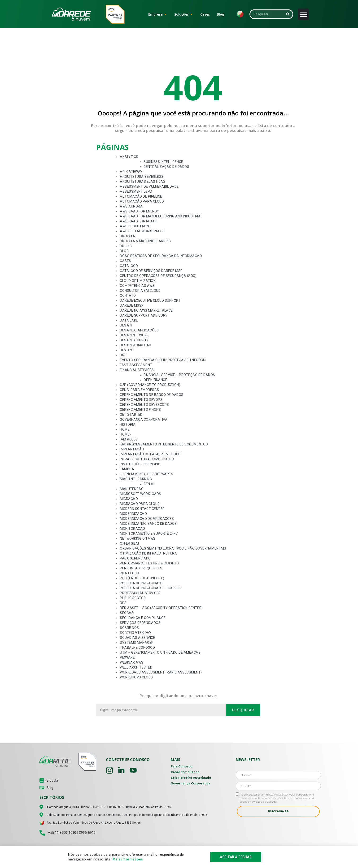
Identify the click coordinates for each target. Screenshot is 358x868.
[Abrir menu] (303, 14)
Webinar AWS (132, 662)
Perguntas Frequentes (141, 568)
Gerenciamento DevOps (141, 400)
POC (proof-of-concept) (142, 578)
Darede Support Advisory (144, 315)
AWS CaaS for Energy (140, 211)
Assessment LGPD (136, 191)
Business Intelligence (163, 162)
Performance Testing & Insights (149, 563)
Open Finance (155, 380)
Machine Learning (136, 479)
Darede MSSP (132, 305)
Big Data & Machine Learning (145, 241)
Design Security (134, 340)
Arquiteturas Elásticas (143, 182)
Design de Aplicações (139, 330)
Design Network (134, 335)
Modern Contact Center (142, 509)
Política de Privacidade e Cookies (150, 588)
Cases (126, 261)
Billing (126, 246)
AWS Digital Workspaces (142, 231)
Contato (128, 296)
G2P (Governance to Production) (150, 385)
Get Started (131, 415)
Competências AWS (137, 286)
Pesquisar (243, 710)
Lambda (127, 469)
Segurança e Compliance (143, 618)
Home (125, 429)
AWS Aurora (131, 206)
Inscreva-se (278, 811)
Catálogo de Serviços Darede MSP (151, 271)
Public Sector (133, 598)
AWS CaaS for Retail (139, 221)
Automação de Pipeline (141, 196)
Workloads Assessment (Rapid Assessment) (161, 672)
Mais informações (128, 860)
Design (126, 325)
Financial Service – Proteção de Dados (179, 375)
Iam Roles (129, 439)
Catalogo (129, 266)
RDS (123, 603)
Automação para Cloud (142, 201)
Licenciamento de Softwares (146, 474)
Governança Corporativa (144, 419)
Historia (128, 424)
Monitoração (133, 529)
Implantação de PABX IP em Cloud (150, 454)
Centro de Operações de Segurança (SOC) (158, 276)
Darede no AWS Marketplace (146, 310)
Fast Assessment (136, 365)
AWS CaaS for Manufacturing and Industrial (161, 216)
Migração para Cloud (140, 504)
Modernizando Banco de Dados (148, 524)
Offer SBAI (129, 543)
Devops (127, 350)
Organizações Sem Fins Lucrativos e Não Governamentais (173, 548)
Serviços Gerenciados (140, 623)
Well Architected (136, 667)
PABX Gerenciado (135, 558)
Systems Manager (137, 643)
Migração (129, 499)
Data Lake (129, 320)
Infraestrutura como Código (147, 459)
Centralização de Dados (166, 167)
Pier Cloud (129, 573)
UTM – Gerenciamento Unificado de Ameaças (160, 652)
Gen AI (149, 484)
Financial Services (137, 370)
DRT (123, 355)
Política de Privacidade (141, 583)
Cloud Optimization (138, 281)
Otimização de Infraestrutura (148, 553)
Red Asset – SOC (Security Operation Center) (161, 608)
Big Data (127, 236)
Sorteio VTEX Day (136, 633)
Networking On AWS (138, 538)
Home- (125, 434)
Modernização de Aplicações (147, 519)
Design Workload (136, 345)
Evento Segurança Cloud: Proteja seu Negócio (163, 360)
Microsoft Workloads (141, 494)
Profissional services (140, 593)
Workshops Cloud (136, 677)
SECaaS (127, 613)
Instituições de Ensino (140, 464)
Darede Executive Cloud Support (150, 301)
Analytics (129, 157)
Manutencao (132, 489)
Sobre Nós (129, 628)
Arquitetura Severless (142, 177)
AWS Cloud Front (136, 226)
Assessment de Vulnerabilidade (149, 186)
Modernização (133, 514)
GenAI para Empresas (140, 390)
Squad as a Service (138, 638)
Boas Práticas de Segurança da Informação (161, 256)
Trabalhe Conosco (137, 648)
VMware (127, 657)
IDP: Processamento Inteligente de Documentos (164, 444)
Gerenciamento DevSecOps (144, 405)
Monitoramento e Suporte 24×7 (149, 534)
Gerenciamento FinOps (140, 410)
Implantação (132, 449)
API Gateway (131, 172)
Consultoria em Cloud (140, 291)
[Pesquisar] (288, 14)
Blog (124, 251)
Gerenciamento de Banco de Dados (152, 395)
